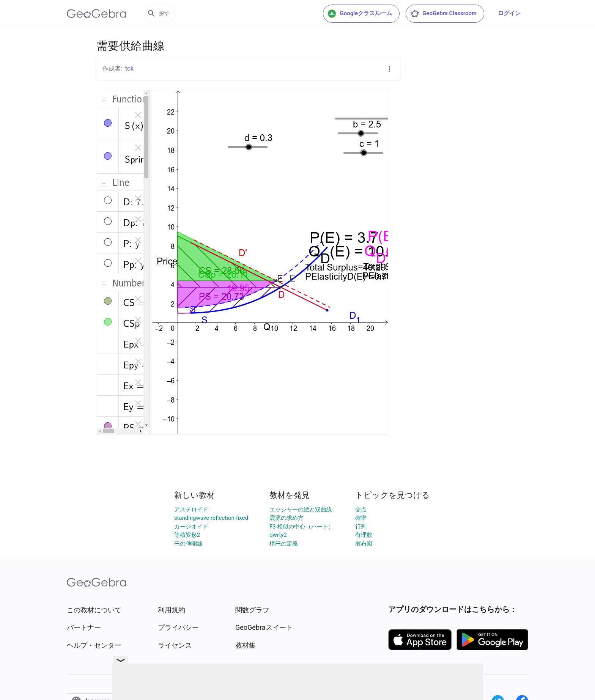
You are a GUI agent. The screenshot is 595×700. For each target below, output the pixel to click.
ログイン (509, 13)
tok (129, 68)
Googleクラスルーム (360, 14)
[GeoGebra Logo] (97, 14)
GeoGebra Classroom (443, 14)
